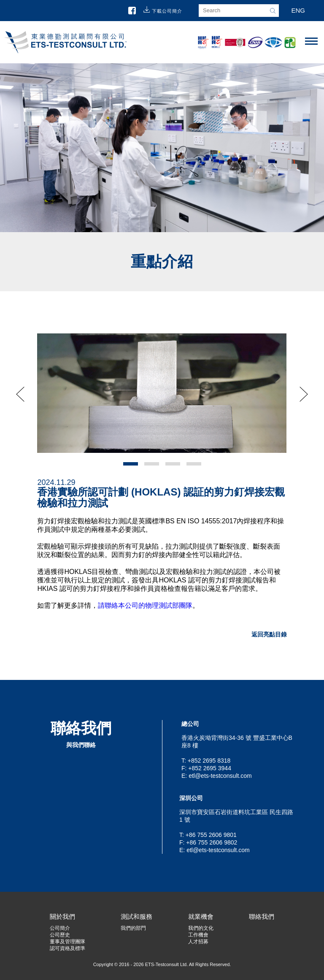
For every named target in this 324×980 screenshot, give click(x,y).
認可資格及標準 (67, 948)
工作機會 (198, 935)
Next (304, 394)
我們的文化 (201, 928)
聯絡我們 (262, 916)
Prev (20, 394)
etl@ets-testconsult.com (220, 776)
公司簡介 (60, 928)
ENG (298, 10)
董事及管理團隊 (67, 942)
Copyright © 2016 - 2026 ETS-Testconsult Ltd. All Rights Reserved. (162, 964)
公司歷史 (60, 935)
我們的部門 (133, 928)
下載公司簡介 (167, 11)
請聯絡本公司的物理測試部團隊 (145, 605)
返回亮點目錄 (269, 634)
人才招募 (198, 942)
